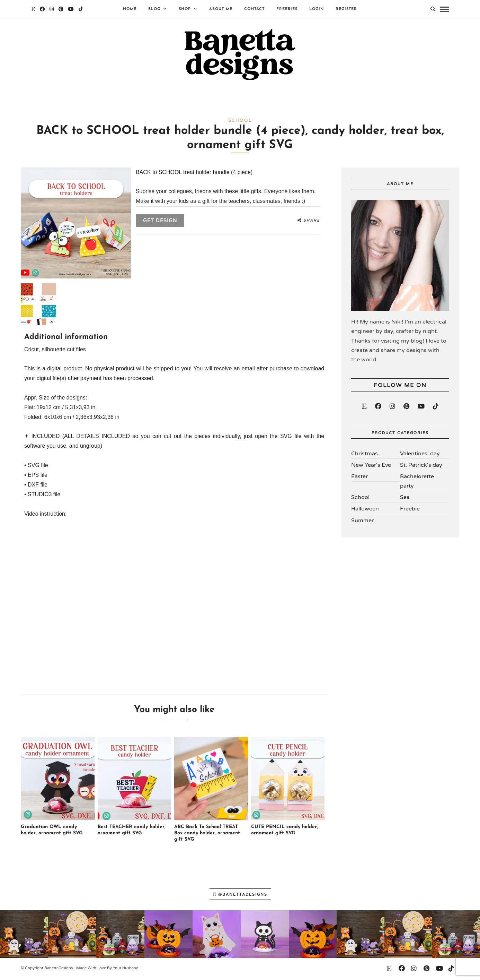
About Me (221, 9)
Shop (185, 9)
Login (317, 9)
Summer (362, 522)
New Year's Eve (371, 466)
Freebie (410, 510)
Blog (154, 9)
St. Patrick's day (421, 466)
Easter (359, 478)
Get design (160, 222)
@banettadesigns (240, 896)
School (360, 499)
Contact (254, 9)
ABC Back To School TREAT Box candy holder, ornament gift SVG (207, 835)
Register (346, 9)
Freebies (287, 9)
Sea (405, 499)
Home (130, 9)
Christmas (365, 455)
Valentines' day (420, 455)
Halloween (365, 510)
